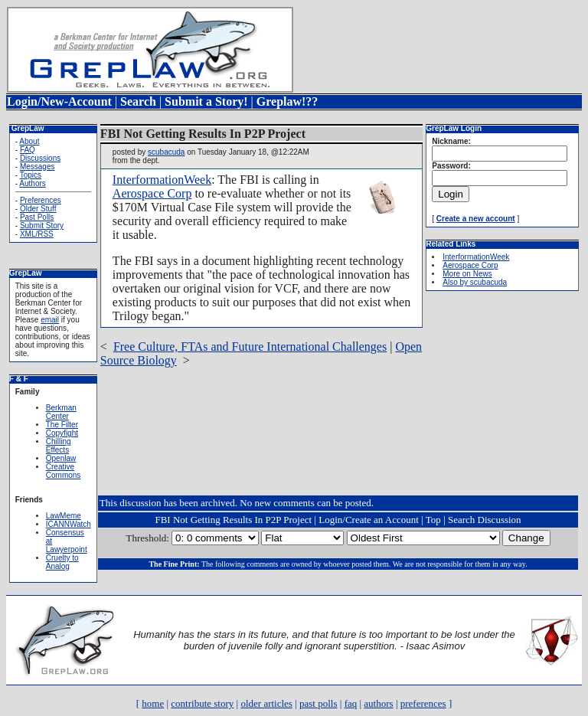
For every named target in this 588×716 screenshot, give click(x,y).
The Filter (62, 425)
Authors (32, 183)
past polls (318, 703)
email (50, 320)
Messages (38, 167)
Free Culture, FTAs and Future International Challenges (250, 347)
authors (378, 703)
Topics (31, 175)
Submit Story (42, 226)
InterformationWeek (162, 180)
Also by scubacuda (475, 282)
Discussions (40, 158)
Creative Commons (64, 471)
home (153, 703)
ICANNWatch (69, 524)
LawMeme (64, 516)
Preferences (41, 200)
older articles (266, 703)
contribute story (202, 703)
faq (351, 703)
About (29, 141)
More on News (467, 274)
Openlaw (61, 458)
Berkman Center (61, 412)
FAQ (28, 150)
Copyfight (62, 433)
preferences (423, 703)
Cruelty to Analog (62, 562)
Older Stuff (38, 209)
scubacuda (166, 152)
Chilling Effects (59, 446)
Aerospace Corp (152, 193)
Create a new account (476, 219)
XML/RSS (37, 234)
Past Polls (37, 217)
